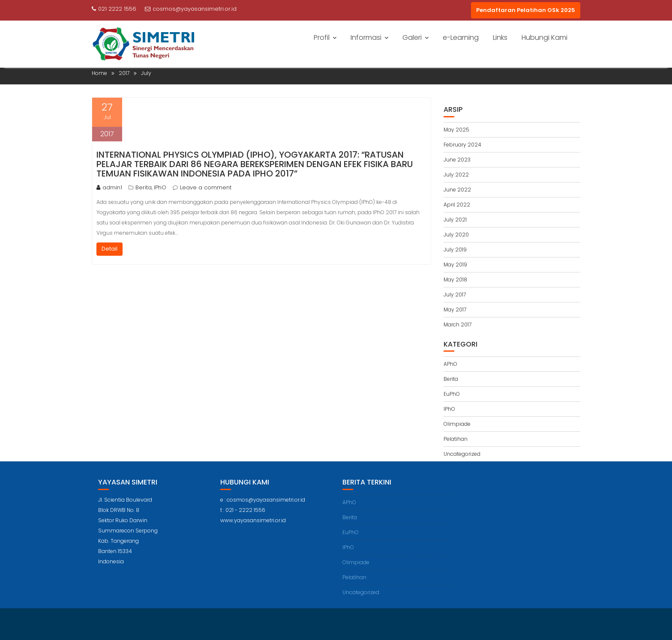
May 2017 (455, 310)
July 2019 (455, 250)
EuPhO (452, 394)
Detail (109, 249)
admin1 (109, 187)
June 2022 (457, 190)
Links (500, 37)
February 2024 (462, 145)
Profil (322, 37)
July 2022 (456, 175)
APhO (450, 364)
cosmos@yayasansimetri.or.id (191, 9)
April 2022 (457, 205)
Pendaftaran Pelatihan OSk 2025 (526, 10)
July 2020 (456, 235)
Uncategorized (462, 454)
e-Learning (461, 37)
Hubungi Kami (544, 37)
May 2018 (455, 280)
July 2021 (455, 220)
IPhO (160, 187)
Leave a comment (206, 187)
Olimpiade (457, 424)
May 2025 (456, 130)
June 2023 (457, 160)
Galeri (412, 37)
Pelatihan (456, 439)
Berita (144, 187)
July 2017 (455, 295)
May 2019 (455, 265)
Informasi (366, 37)
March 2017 (457, 324)
